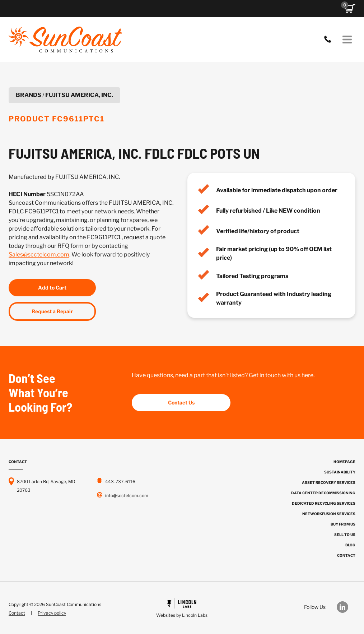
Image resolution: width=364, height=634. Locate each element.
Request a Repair (52, 311)
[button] (350, 9)
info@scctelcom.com (127, 496)
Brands (29, 95)
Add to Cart (52, 288)
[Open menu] (347, 39)
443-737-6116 (330, 40)
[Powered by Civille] (182, 609)
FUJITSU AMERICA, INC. (79, 95)
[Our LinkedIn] (346, 607)
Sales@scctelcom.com (39, 254)
